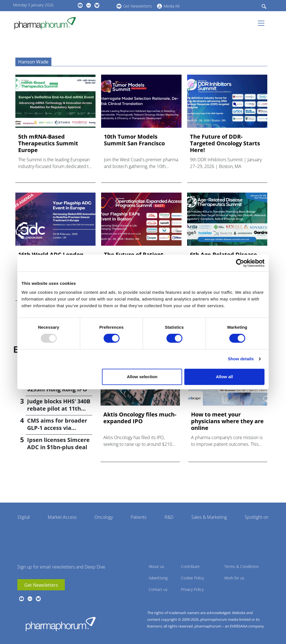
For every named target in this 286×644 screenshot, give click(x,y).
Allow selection (142, 377)
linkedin (89, 5)
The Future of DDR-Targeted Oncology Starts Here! (225, 143)
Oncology (104, 517)
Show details (241, 359)
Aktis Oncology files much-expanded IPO (140, 418)
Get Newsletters (138, 6)
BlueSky (97, 5)
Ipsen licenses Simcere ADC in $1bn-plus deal (58, 443)
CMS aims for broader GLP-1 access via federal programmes (57, 428)
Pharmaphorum (61, 624)
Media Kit (172, 6)
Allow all (224, 377)
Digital (24, 517)
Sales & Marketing (209, 517)
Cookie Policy (192, 578)
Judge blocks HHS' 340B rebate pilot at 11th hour (59, 409)
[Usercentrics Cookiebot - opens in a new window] (240, 263)
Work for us (234, 578)
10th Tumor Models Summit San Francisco (134, 140)
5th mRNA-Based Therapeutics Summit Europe (48, 143)
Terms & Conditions (242, 566)
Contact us (158, 589)
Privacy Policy (192, 589)
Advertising (158, 578)
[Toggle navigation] (263, 23)
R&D (169, 517)
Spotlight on (257, 517)
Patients (139, 517)
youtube (80, 5)
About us (156, 566)
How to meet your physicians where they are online (227, 421)
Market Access (62, 517)
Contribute (190, 566)
